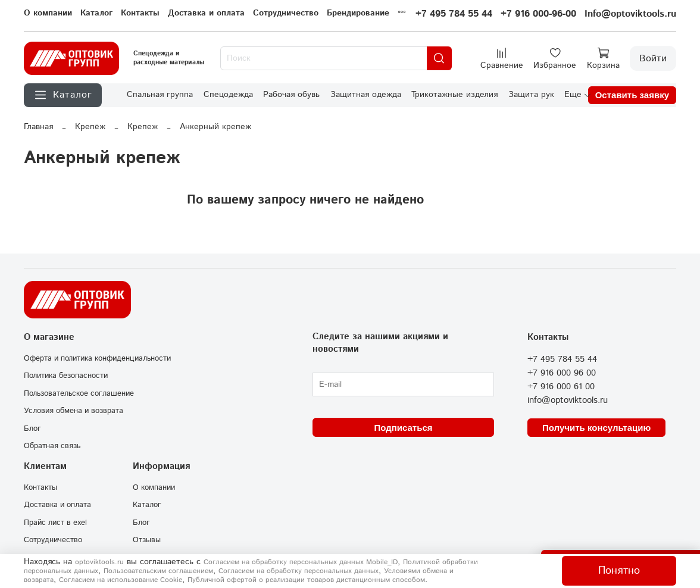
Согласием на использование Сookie (121, 580)
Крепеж (143, 127)
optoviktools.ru (99, 562)
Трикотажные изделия (454, 95)
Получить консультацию (596, 428)
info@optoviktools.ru (568, 401)
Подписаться (403, 428)
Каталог (96, 13)
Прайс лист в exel (55, 523)
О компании (48, 13)
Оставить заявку (632, 95)
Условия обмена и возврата (74, 411)
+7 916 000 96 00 (562, 373)
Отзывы (147, 540)
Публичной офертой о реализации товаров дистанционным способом (306, 580)
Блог (32, 429)
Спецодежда (228, 95)
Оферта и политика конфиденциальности (97, 358)
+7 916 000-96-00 (538, 14)
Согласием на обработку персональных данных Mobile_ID (301, 562)
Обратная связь (52, 446)
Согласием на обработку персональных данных (299, 571)
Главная (38, 127)
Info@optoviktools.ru (630, 14)
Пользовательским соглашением (158, 571)
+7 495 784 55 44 (454, 14)
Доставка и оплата (206, 13)
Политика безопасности (66, 376)
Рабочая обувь (291, 95)
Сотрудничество (286, 13)
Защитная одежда (366, 95)
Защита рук (531, 95)
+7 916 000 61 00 (561, 387)
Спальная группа (160, 95)
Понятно (619, 571)
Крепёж (90, 127)
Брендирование (358, 13)
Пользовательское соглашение (79, 393)
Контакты (140, 13)
